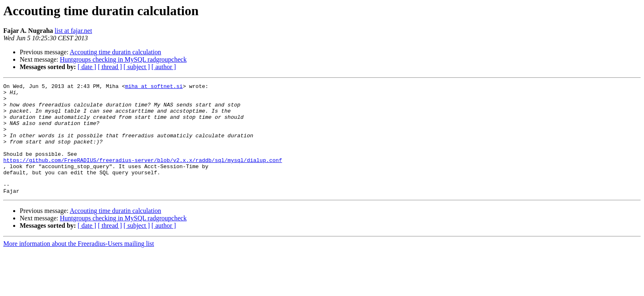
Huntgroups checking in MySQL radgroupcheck (123, 59)
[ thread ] (110, 67)
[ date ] (87, 67)
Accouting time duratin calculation (116, 52)
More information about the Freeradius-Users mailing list (79, 266)
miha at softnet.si (154, 87)
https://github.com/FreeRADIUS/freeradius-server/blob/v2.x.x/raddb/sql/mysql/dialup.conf (143, 176)
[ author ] (164, 67)
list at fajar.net (73, 31)
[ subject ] (137, 67)
